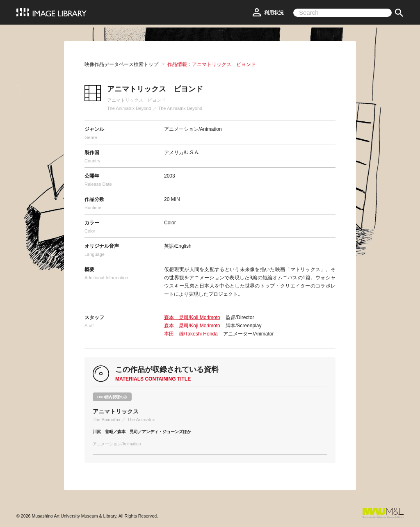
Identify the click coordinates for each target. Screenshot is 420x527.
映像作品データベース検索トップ (121, 64)
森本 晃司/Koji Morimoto (192, 317)
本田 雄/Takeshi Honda (191, 334)
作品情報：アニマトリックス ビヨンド (212, 64)
